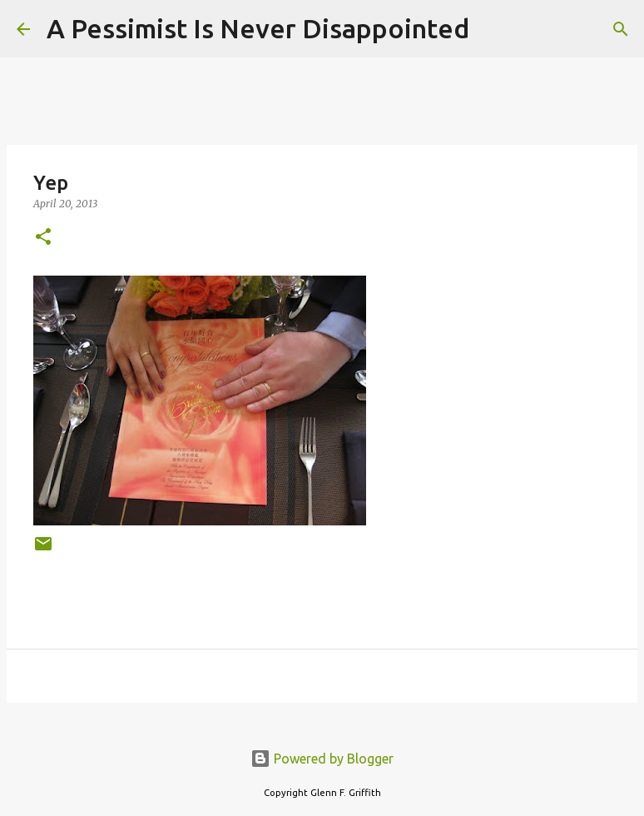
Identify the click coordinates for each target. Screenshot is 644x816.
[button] (43, 238)
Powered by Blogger (322, 759)
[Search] (493, 29)
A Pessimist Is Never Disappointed (258, 28)
